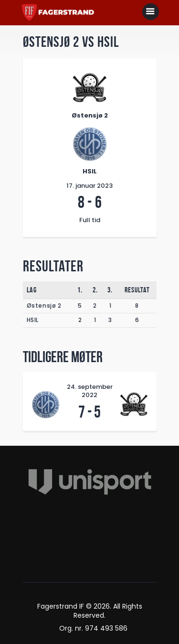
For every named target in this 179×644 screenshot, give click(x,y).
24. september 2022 (90, 391)
